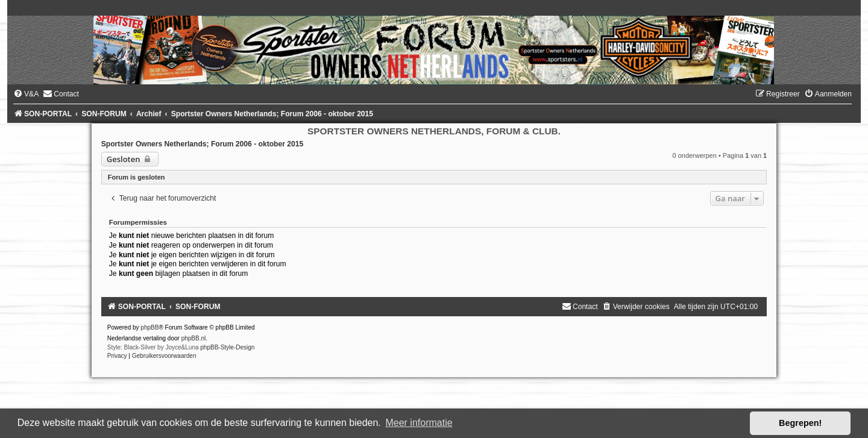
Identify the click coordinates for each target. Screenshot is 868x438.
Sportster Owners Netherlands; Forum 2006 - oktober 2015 (202, 144)
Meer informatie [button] (419, 423)
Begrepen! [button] (800, 423)
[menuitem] (26, 94)
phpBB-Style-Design (227, 347)
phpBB (149, 327)
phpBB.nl (194, 338)
